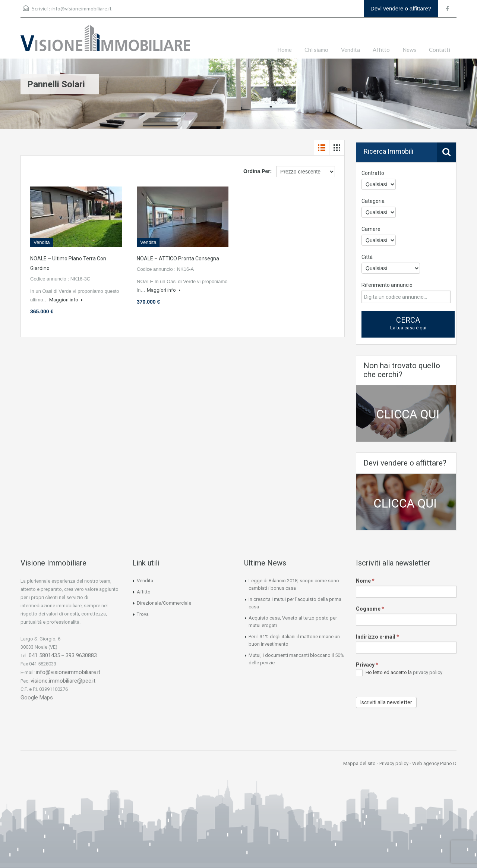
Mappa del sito (359, 763)
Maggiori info (66, 300)
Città (367, 257)
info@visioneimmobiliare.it (82, 8)
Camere (371, 229)
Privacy (367, 665)
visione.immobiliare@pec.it (63, 681)
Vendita (350, 50)
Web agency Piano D (434, 763)
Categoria (373, 201)
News (409, 50)
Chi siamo (316, 50)
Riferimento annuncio (387, 285)
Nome (365, 581)
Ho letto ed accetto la (399, 673)
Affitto (381, 50)
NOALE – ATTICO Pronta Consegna (178, 258)
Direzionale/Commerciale (164, 603)
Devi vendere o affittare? (401, 8)
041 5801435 (44, 655)
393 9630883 (81, 655)
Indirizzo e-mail (378, 637)
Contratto (373, 173)
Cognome (370, 609)
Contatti (440, 50)
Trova (143, 614)
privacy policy (428, 672)
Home (285, 50)
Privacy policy (394, 763)
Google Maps (37, 698)
